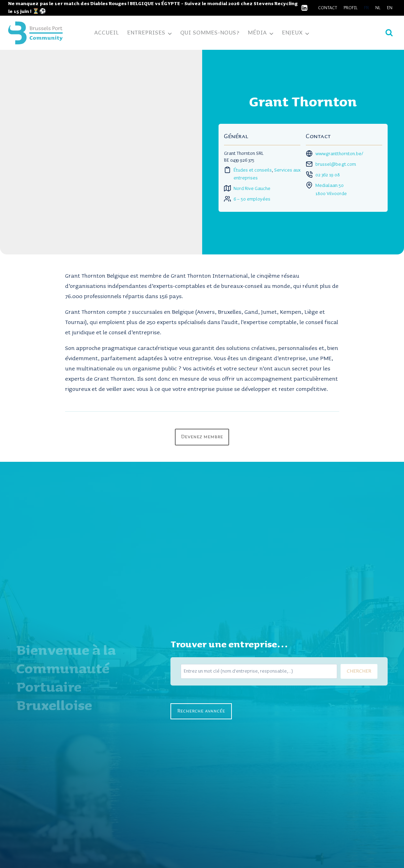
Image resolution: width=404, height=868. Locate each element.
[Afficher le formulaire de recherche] (389, 33)
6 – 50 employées (252, 199)
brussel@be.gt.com (336, 164)
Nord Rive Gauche (252, 189)
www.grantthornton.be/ (339, 154)
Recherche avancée (201, 711)
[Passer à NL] (378, 8)
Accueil (107, 33)
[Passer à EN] (390, 8)
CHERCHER (359, 671)
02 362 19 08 (328, 175)
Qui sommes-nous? (210, 33)
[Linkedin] (304, 8)
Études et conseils (253, 170)
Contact (328, 8)
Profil (351, 8)
